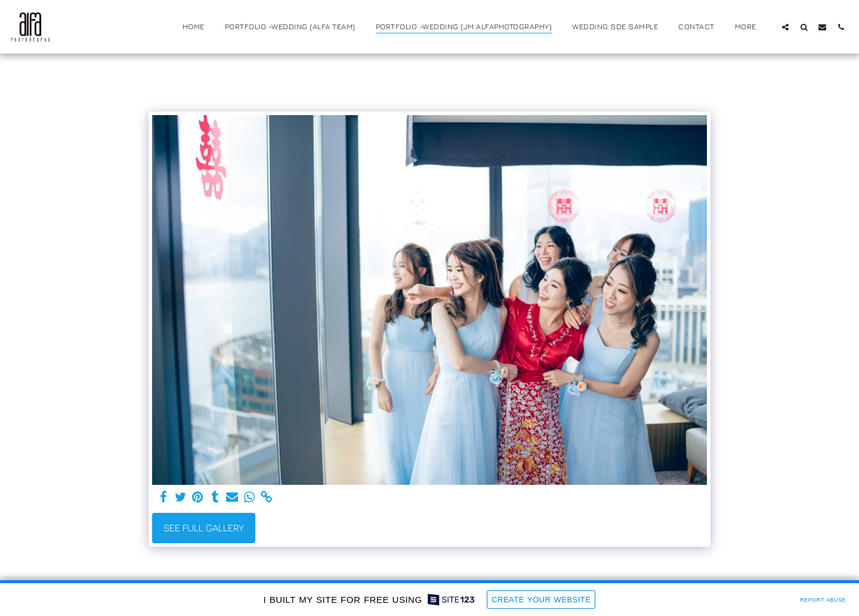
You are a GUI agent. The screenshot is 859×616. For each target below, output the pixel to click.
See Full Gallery (204, 528)
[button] (785, 27)
